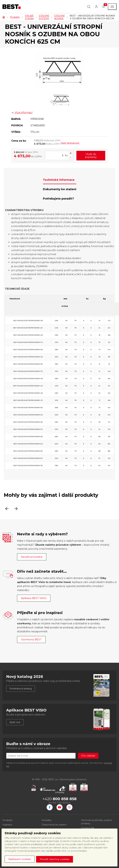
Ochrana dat (88, 828)
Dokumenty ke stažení (54, 825)
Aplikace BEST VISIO (34, 598)
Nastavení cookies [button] (20, 859)
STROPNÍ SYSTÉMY (44, 17)
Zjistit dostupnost (70, 143)
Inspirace (7, 825)
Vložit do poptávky (91, 156)
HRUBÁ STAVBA (29, 17)
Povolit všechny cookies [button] (55, 859)
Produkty (15, 17)
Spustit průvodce (32, 557)
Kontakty (47, 820)
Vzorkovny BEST (31, 640)
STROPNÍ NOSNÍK (59, 17)
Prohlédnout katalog (21, 689)
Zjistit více (15, 722)
